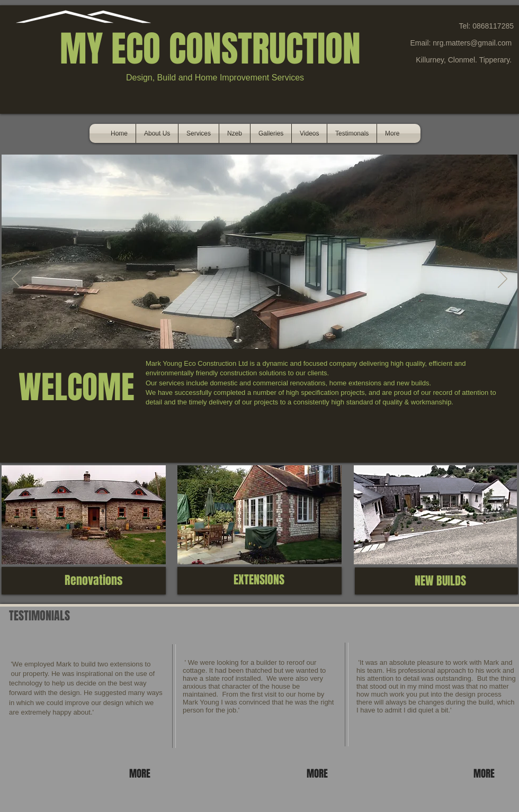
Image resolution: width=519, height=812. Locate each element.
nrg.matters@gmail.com (472, 43)
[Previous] (16, 279)
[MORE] (141, 774)
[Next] (503, 279)
